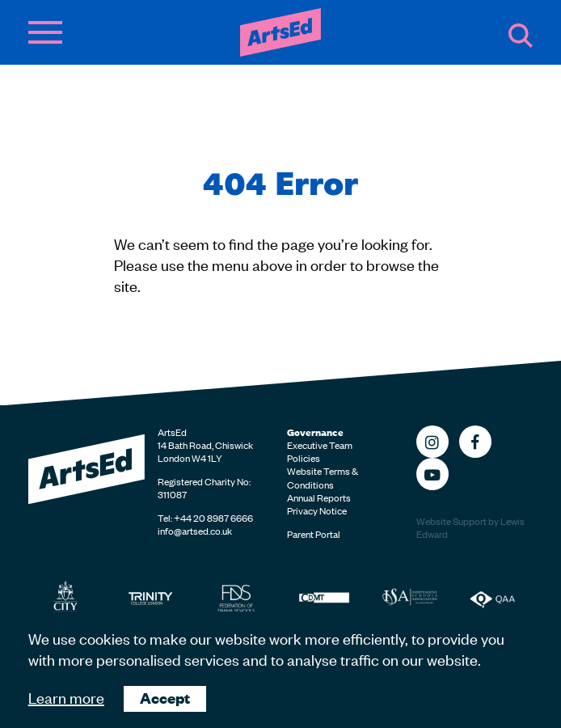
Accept (165, 698)
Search (521, 36)
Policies (304, 458)
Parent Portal (314, 534)
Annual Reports (319, 497)
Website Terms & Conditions (323, 477)
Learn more (66, 697)
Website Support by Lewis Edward (470, 528)
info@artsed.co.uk (195, 531)
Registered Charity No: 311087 (204, 488)
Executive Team (320, 445)
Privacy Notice (317, 510)
